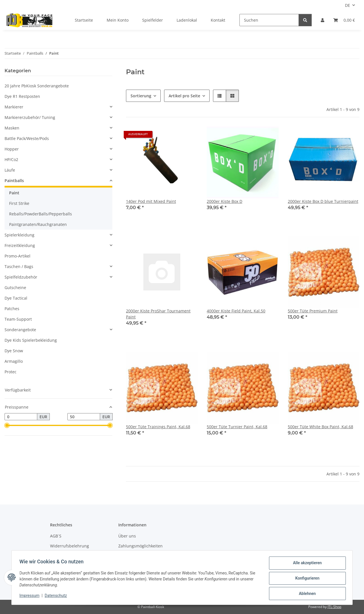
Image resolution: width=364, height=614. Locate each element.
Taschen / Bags (19, 266)
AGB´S (56, 536)
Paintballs (14, 181)
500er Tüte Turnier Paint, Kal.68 (237, 427)
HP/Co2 (11, 159)
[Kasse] (344, 20)
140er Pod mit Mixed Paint (151, 201)
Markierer (14, 107)
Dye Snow (14, 351)
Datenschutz (57, 596)
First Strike (19, 203)
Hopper (12, 149)
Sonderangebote (20, 330)
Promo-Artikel (17, 256)
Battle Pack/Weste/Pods (27, 138)
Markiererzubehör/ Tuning (30, 117)
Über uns (127, 536)
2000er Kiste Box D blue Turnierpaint (323, 201)
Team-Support (18, 319)
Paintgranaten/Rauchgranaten (38, 224)
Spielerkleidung (19, 235)
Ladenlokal (187, 20)
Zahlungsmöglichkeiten (140, 546)
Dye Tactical (16, 298)
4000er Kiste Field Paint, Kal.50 (236, 311)
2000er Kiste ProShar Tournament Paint (158, 314)
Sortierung (141, 96)
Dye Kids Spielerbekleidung (31, 340)
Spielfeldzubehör (21, 277)
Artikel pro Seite (184, 96)
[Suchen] (269, 20)
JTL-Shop (334, 607)
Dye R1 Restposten (22, 96)
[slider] (7, 426)
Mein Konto (118, 20)
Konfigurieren (306, 579)
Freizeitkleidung (20, 245)
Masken (12, 128)
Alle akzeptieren (306, 564)
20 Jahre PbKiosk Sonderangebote (37, 86)
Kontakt (218, 20)
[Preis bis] (84, 417)
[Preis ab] (21, 417)
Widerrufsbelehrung (70, 546)
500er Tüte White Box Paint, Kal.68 (320, 427)
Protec (11, 372)
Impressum (31, 596)
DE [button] (348, 5)
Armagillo (14, 361)
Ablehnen (306, 594)
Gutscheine (15, 288)
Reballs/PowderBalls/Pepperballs (41, 214)
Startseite (84, 20)
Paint (14, 193)
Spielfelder (153, 20)
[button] (322, 20)
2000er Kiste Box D (225, 201)
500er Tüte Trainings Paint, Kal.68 (158, 427)
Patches (12, 309)
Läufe (10, 170)
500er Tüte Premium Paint (313, 311)
